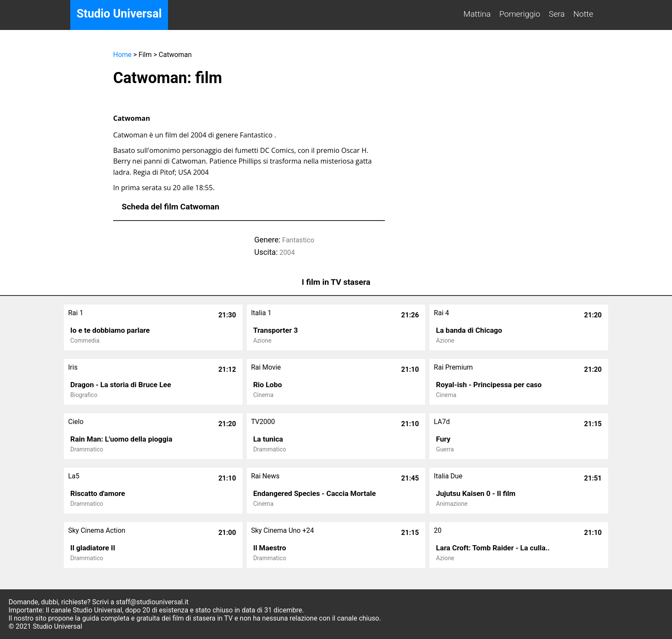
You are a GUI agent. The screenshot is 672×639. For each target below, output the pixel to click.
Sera (557, 14)
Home (122, 55)
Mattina (477, 14)
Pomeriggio (520, 14)
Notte (583, 14)
